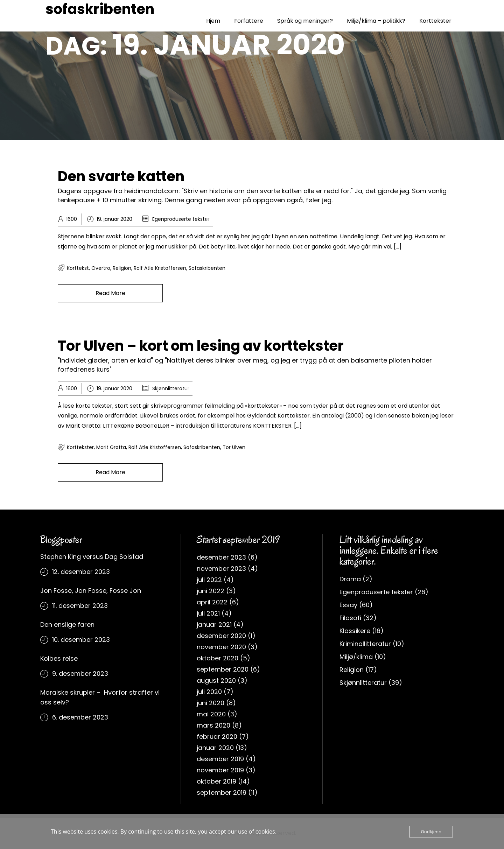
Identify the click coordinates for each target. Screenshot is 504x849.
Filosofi (350, 618)
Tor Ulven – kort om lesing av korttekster (201, 346)
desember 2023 (221, 557)
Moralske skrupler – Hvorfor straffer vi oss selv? (100, 697)
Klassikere (355, 631)
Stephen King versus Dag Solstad (92, 557)
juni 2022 (211, 591)
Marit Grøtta (111, 447)
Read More (110, 293)
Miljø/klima (356, 657)
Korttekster (435, 21)
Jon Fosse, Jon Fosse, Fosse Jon (91, 591)
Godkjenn (431, 832)
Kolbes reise (59, 658)
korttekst (78, 268)
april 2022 (212, 602)
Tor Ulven (234, 447)
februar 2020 (217, 736)
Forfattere (249, 21)
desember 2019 (220, 759)
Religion (352, 670)
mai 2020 (211, 714)
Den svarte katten (121, 176)
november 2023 (221, 569)
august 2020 (216, 680)
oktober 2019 (216, 781)
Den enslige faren (67, 625)
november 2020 (221, 647)
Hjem (213, 21)
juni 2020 (211, 703)
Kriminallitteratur (365, 644)
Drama (350, 579)
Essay (348, 605)
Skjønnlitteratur (171, 388)
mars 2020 (213, 725)
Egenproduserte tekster (181, 219)
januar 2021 (214, 625)
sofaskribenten (100, 9)
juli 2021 (208, 613)
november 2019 (220, 770)
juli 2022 (209, 580)
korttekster (80, 447)
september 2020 (223, 669)
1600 (72, 219)
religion (122, 268)
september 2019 (222, 792)
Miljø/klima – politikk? (376, 21)
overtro (101, 268)
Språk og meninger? (305, 21)
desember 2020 (221, 636)
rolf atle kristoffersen (160, 268)
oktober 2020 (218, 658)
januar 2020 (215, 748)
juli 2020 (209, 692)
